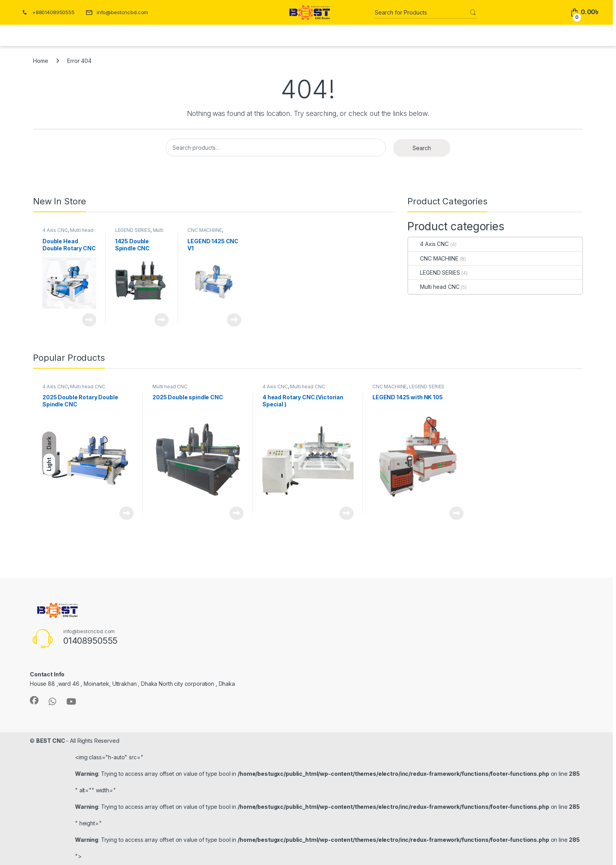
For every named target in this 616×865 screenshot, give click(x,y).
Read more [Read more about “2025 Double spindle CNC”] (236, 513)
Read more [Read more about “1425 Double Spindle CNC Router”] (161, 320)
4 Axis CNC (55, 230)
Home (40, 61)
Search (422, 148)
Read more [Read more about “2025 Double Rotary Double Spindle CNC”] (126, 513)
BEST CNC (51, 741)
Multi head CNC (434, 287)
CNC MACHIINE (204, 230)
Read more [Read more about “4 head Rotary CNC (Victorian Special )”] (346, 513)
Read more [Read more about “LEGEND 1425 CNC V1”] (234, 320)
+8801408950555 (48, 12)
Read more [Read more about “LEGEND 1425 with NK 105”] (456, 513)
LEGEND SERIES (133, 230)
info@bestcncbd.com (117, 12)
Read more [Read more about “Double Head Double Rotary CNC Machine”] (89, 320)
